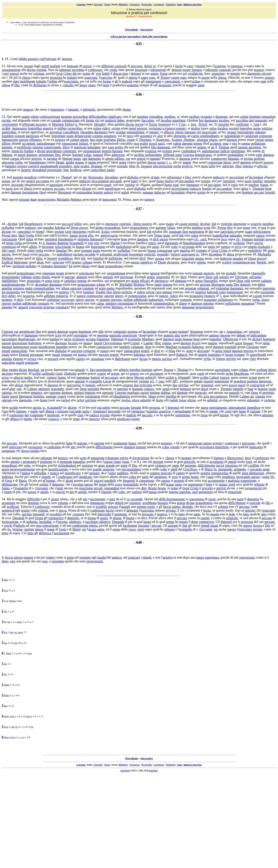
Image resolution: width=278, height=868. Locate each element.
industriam (156, 300)
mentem (66, 117)
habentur (198, 347)
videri (106, 128)
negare (232, 132)
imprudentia (245, 132)
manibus (268, 224)
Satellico (142, 243)
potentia (103, 335)
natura (81, 296)
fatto (181, 514)
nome (154, 74)
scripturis (79, 339)
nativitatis (227, 232)
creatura (78, 514)
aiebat (107, 307)
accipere (215, 143)
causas (260, 235)
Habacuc (182, 355)
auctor (139, 125)
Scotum (177, 140)
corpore (22, 166)
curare (55, 499)
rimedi (232, 462)
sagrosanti (188, 254)
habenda (213, 292)
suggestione (248, 481)
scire (58, 335)
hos (201, 120)
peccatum (43, 181)
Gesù (59, 74)
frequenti (129, 481)
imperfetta (222, 447)
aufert (125, 192)
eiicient (267, 74)
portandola (131, 484)
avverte (105, 415)
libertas (139, 378)
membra (135, 370)
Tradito (101, 292)
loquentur (103, 339)
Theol (6, 716)
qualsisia (234, 481)
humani (117, 151)
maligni (55, 66)
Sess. (6, 590)
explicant (94, 232)
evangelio (134, 339)
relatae (128, 266)
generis (107, 151)
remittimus (238, 151)
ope (85, 159)
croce (119, 484)
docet (205, 389)
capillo (70, 359)
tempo (170, 522)
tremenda (66, 462)
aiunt (166, 235)
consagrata (165, 251)
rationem (229, 181)
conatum (88, 288)
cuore (212, 499)
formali (270, 192)
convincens (86, 273)
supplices (146, 262)
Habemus (117, 339)
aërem (109, 159)
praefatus (110, 140)
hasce (126, 228)
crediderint (195, 74)
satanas (105, 300)
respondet (57, 389)
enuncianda (217, 374)
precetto (208, 488)
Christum (241, 277)
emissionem (70, 143)
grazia (181, 503)
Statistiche (171, 5)
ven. (97, 243)
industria (62, 296)
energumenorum (127, 381)
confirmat (242, 125)
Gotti (59, 374)
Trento (165, 78)
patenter (161, 228)
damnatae (188, 307)
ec (154, 66)
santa (178, 484)
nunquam (175, 232)
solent (34, 117)
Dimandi (18, 518)
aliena (192, 400)
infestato (46, 458)
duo (136, 385)
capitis (80, 359)
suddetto (123, 473)
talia (212, 166)
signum (260, 396)
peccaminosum (224, 192)
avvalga (78, 484)
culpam (87, 262)
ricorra (257, 526)
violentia (125, 224)
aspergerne (196, 484)
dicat (40, 262)
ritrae (204, 415)
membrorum (47, 347)
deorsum (203, 351)
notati (214, 526)
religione (232, 518)
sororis (105, 243)
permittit (93, 389)
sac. (16, 632)
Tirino (158, 235)
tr (20, 716)
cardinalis (48, 374)
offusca (15, 419)
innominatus (177, 239)
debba (23, 59)
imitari (84, 143)
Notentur (245, 300)
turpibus (143, 117)
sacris (68, 339)
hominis (78, 155)
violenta (270, 400)
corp (30, 653)
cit (196, 239)
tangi (133, 128)
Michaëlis (63, 200)
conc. (153, 78)
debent (241, 335)
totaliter (258, 181)
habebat (60, 228)
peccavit (68, 224)
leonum (239, 355)
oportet (109, 296)
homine (90, 385)
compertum (215, 162)
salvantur (256, 277)
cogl (42, 59)
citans (131, 140)
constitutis (69, 151)
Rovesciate (147, 5)
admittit (146, 400)
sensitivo (165, 411)
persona (205, 285)
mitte (190, 351)
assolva (168, 557)
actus (102, 288)
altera (231, 254)
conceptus (24, 232)
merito (13, 370)
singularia (230, 400)
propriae (190, 288)
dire (144, 488)
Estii (38, 235)
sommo (155, 473)
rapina (201, 262)
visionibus (156, 117)
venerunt (58, 262)
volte (174, 247)
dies (230, 228)
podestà (127, 81)
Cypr (182, 125)
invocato (148, 514)
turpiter (26, 170)
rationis (7, 393)
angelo (203, 355)
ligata (264, 185)
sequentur (218, 74)
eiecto (50, 343)
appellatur (179, 120)
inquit (187, 162)
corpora (98, 136)
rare (13, 561)
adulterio (75, 522)
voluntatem (93, 396)
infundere (94, 147)
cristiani (39, 74)
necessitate (237, 177)
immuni (141, 447)
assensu (132, 332)
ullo (101, 332)
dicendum (111, 177)
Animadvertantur (191, 359)
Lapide (148, 343)
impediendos (124, 288)
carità (151, 507)
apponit (80, 381)
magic (19, 601)
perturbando (183, 411)
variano (78, 254)
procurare (248, 443)
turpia (92, 162)
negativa (28, 296)
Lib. (6, 611)
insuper (52, 259)
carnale (56, 120)
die (211, 232)
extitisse (267, 128)
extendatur (80, 335)
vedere (50, 557)
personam (37, 355)
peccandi (116, 181)
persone (158, 462)
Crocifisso (190, 469)
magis (26, 117)
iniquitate (188, 259)
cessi (228, 411)
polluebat (8, 228)
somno (246, 143)
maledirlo (254, 251)
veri (6, 74)
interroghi (104, 514)
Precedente (132, 29)
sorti (175, 477)
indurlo (20, 526)
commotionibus (44, 288)
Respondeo (96, 177)
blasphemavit (33, 224)
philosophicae (199, 335)
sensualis (256, 288)
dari (252, 120)
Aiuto (179, 5)
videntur (26, 277)
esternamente (218, 408)
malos (111, 288)
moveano (48, 247)
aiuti (211, 477)
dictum (86, 189)
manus (80, 162)
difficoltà (33, 499)
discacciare (121, 74)
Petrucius (214, 239)
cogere (73, 332)
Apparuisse (19, 128)
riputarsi (129, 447)
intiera (93, 526)
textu (207, 228)
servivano (188, 247)
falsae (85, 266)
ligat (250, 389)
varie (68, 232)
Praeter (169, 370)
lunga (200, 557)
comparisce (56, 518)
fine (185, 526)
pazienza (237, 66)
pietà (266, 469)
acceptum (28, 143)
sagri (12, 251)
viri (97, 120)
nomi (266, 477)
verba (19, 162)
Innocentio (110, 200)
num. (126, 462)
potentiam (32, 363)
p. (77, 125)
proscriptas (134, 273)
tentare (154, 132)
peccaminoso (219, 396)
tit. (17, 727)
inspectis (17, 151)
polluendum (153, 155)
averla (259, 243)
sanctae (70, 277)
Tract (6, 727)
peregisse (56, 132)
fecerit (196, 343)
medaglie (264, 247)
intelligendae (140, 307)
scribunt (262, 370)
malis (29, 288)
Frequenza (134, 5)
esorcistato (71, 81)
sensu (49, 281)
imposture (57, 109)
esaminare (37, 415)
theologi (33, 370)
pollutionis (258, 143)
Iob (21, 224)
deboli (119, 503)
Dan (6, 706)
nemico (63, 458)
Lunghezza (159, 5)
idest (22, 235)
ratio (234, 185)
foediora (76, 170)
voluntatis (62, 307)
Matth (7, 685)
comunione (147, 481)
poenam (87, 251)
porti (232, 484)
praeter (77, 262)
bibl (12, 632)
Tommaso (99, 411)
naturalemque (46, 143)
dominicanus (203, 155)
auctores (41, 125)
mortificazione (58, 469)
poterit (141, 159)
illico (66, 147)
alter (12, 389)
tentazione (98, 458)
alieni (69, 481)
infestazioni (158, 70)
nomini (29, 529)
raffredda (40, 473)
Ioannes (51, 243)
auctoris (209, 273)
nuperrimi (20, 374)
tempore (30, 228)
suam (249, 232)
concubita (126, 143)
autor (113, 473)
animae (167, 292)
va (128, 499)
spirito (124, 458)
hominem (85, 332)
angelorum (130, 335)
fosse (26, 254)
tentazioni (235, 492)
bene (268, 189)
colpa (165, 447)
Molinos (76, 200)
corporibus (75, 128)
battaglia (79, 462)
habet (121, 120)
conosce (54, 419)
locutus (73, 343)
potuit (227, 351)
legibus (29, 151)
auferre (109, 192)
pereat (83, 235)
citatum (243, 147)
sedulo (198, 381)
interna (173, 492)
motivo (169, 181)
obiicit (19, 385)
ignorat (155, 273)
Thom (9, 653)
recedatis (56, 514)
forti (249, 462)
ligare (5, 396)
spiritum (91, 400)
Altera (137, 224)
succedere (104, 408)
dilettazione (10, 484)
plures (180, 132)
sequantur (210, 300)
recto (57, 281)
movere (37, 159)
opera (204, 408)
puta (226, 143)
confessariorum (50, 117)
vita (91, 243)
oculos (85, 166)
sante (155, 247)
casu (111, 147)
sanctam (76, 351)
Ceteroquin (113, 239)
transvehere (265, 351)
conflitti (254, 465)
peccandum (187, 181)
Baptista (63, 243)
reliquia (259, 484)
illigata (145, 185)
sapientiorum (211, 151)
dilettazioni (256, 473)
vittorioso (231, 465)
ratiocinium (47, 335)
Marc (6, 580)
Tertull (203, 125)
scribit (6, 128)
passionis (269, 288)
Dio (17, 85)
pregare (186, 458)
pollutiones (225, 300)
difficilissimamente (172, 499)
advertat (228, 166)
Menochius (114, 262)
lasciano (144, 526)
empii (25, 247)
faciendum (256, 177)
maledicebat (221, 235)
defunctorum (83, 136)
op (7, 601)
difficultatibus (98, 117)
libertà (50, 411)
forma (107, 81)
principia (146, 385)
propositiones (47, 200)
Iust (193, 125)
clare (253, 359)
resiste (25, 510)
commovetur (94, 296)
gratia (151, 277)
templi (6, 351)
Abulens (189, 140)
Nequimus (196, 332)
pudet (111, 170)
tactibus (194, 117)
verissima (155, 128)
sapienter (44, 389)
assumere (110, 136)
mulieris (111, 120)
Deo (58, 155)
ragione (21, 411)
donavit (245, 285)
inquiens (132, 232)
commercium (71, 120)
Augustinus (234, 332)
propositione (244, 254)
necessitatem (100, 181)
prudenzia (119, 85)
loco (224, 239)
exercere (76, 288)
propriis (256, 224)
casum (183, 224)
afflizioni (107, 66)
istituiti (72, 78)
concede (255, 503)
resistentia (267, 292)
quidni (70, 162)
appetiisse (37, 132)
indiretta (7, 477)
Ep (5, 622)
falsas (171, 228)
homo (160, 181)
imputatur (193, 185)
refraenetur (174, 177)
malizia (131, 415)
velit (247, 281)
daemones (211, 120)
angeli (20, 363)
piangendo (225, 469)
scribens (239, 243)
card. (204, 239)
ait (213, 147)
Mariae (115, 243)
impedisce (254, 408)
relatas (101, 285)
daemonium (20, 343)
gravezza (247, 522)
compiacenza (220, 473)
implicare (115, 117)
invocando (243, 477)
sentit (123, 162)
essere (186, 70)
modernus (25, 408)
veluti (80, 400)
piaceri (99, 481)
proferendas (139, 396)
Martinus (58, 125)
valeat (177, 143)
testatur (181, 128)
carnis (195, 136)
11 (23, 737)
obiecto (18, 378)
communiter (10, 125)
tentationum (235, 292)
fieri (185, 232)
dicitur (257, 339)
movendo (17, 185)
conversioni (247, 557)
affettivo (105, 522)
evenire (167, 151)
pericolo (190, 462)
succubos (242, 120)
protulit (231, 273)
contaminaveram (244, 262)
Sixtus (153, 125)
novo (130, 136)
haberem (226, 259)
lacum (229, 355)
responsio (49, 273)
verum (116, 128)
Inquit (98, 343)
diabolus (133, 177)
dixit (157, 351)
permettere (206, 492)
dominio (34, 503)
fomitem (255, 117)
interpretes (79, 232)
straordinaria (204, 503)
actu (206, 396)
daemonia (254, 74)
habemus (140, 355)
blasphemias (38, 162)
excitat (6, 120)
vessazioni (35, 447)
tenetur (82, 281)
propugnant (118, 281)
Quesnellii (258, 273)
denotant (263, 359)
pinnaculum (19, 351)
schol (12, 716)
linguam (233, 159)
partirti (221, 488)
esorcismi (91, 78)
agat (176, 185)
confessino (54, 447)
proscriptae (90, 200)
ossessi (14, 74)
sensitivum (71, 185)
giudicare (86, 477)
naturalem (8, 363)
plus (177, 335)
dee (27, 415)
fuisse (227, 162)
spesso (256, 477)
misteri (176, 254)
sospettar (133, 85)
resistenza (8, 451)
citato (92, 85)
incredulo (78, 70)
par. (9, 622)
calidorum (251, 136)
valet (259, 155)
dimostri (226, 522)
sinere (119, 296)
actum (6, 181)
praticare (134, 557)
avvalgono (217, 462)
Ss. (215, 469)
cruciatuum (9, 239)
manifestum (113, 189)
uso (5, 411)
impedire (270, 181)
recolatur (125, 235)
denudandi (39, 170)
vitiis (28, 716)
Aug (256, 125)
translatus (214, 355)
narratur (52, 159)
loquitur (98, 259)
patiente (7, 147)
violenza (161, 465)
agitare (158, 370)
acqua (170, 484)
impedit (238, 389)
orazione (220, 66)
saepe (257, 128)
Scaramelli (76, 243)
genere (31, 181)
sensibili (110, 481)
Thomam (145, 140)
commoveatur (137, 296)
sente (76, 419)
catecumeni (172, 81)
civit (15, 643)
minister (250, 510)
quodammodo (49, 166)
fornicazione (141, 458)
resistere (47, 189)
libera (28, 189)
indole (174, 400)
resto (106, 85)
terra (238, 247)
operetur (116, 300)
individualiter (239, 296)
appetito (153, 411)
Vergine (17, 529)
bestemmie (98, 247)
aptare (84, 140)
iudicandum (258, 335)
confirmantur (46, 177)
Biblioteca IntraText (192, 5)
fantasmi (73, 66)
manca (55, 473)
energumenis (180, 374)
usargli (126, 507)
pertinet (193, 224)
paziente (190, 465)
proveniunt (55, 170)
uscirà (220, 465)
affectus (262, 166)
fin (32, 727)
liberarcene (235, 458)
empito (253, 247)
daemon (232, 140)
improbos (246, 128)
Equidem (8, 136)
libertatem (65, 192)
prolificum (24, 147)
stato (183, 78)
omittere (111, 303)
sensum (198, 273)
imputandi (158, 288)
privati (98, 488)
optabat (157, 232)
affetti (33, 247)
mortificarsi (73, 473)
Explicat (7, 262)
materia (169, 335)
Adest (174, 296)
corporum (266, 136)
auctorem (255, 147)
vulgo (213, 128)
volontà (41, 70)
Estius (106, 232)
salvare (224, 277)
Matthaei (148, 339)
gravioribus (80, 117)
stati (263, 81)
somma (142, 507)
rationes (254, 332)
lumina (54, 339)
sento (271, 251)
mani (211, 247)
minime (155, 393)
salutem (266, 281)
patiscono (16, 447)
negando (163, 254)
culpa (88, 155)
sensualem (268, 117)
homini (207, 189)
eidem (141, 292)
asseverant (209, 132)
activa (157, 385)
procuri (113, 507)
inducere (219, 177)
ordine (53, 81)
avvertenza (207, 447)
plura (136, 400)
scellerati (13, 507)
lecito (207, 510)
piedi (174, 469)
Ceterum (7, 332)
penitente (53, 415)
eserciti (60, 492)
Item (148, 347)
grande (110, 465)
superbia (185, 492)
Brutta (152, 488)
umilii (44, 492)
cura (190, 66)
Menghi (99, 125)
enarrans (106, 251)
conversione (50, 526)
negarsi (259, 70)
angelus (7, 359)
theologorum (27, 339)
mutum (6, 343)
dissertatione (56, 381)
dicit (156, 239)
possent (142, 128)
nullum (17, 303)
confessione (80, 526)
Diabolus (70, 374)
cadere (181, 473)
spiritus (167, 359)
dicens (72, 408)
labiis (78, 224)
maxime (224, 125)
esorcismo (86, 488)
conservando (52, 147)
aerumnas (205, 235)
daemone (221, 117)
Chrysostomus (113, 343)
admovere (118, 155)
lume (242, 411)
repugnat (207, 385)
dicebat (12, 224)
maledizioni (124, 247)
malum (183, 332)
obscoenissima (163, 166)
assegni (173, 526)
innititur (198, 228)
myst (12, 737)
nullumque (172, 300)
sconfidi (101, 507)
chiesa (26, 78)
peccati (156, 526)
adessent (103, 385)
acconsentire (216, 481)
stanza (223, 484)
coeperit (34, 166)
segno (86, 74)
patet (134, 181)
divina (31, 70)
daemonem (61, 370)
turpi (245, 473)
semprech (8, 510)
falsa (39, 259)
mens (205, 166)
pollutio (31, 266)
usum (70, 136)
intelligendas (169, 273)
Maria (208, 469)
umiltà (82, 492)
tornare (28, 557)
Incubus (166, 120)
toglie (34, 411)
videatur (260, 132)
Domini (24, 355)
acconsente (98, 499)
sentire (44, 484)
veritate (144, 381)
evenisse (151, 151)
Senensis (164, 125)
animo (176, 507)
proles (144, 143)
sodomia (32, 522)
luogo (83, 85)
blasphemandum (194, 243)
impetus (248, 166)
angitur (116, 400)
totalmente (120, 443)
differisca (45, 533)
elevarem (173, 262)
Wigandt (184, 378)
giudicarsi (124, 419)
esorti (8, 492)
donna (117, 518)
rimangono (97, 503)
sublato (119, 159)
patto (197, 514)
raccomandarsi (131, 469)
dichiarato (40, 85)
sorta (83, 458)
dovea (25, 451)
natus (246, 228)
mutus (87, 343)
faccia (167, 507)
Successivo (147, 29)
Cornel (135, 343)
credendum (189, 151)
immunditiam (136, 132)
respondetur (112, 228)
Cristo (68, 74)
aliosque (203, 140)
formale (136, 408)
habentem (35, 343)
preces (84, 228)
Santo (5, 488)
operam (7, 400)
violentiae (223, 288)
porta (70, 557)
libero (117, 292)
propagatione (92, 151)
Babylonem (123, 359)
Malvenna (20, 262)
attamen (82, 277)
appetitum (56, 185)
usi (84, 529)
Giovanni (42, 488)
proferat (259, 159)
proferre (187, 166)
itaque (74, 235)
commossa (9, 247)
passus (160, 259)
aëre (160, 136)
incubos (224, 120)
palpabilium (232, 136)
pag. (162, 381)
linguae (188, 339)
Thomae (183, 370)
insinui (201, 66)
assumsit (42, 351)
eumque (148, 192)
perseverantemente (22, 469)
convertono (196, 499)
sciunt (253, 378)
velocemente (63, 247)
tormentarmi (253, 488)
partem (268, 162)
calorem (38, 147)
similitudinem (209, 136)
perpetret (103, 162)
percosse (137, 66)
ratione (130, 185)
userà (5, 469)
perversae (127, 277)
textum (59, 232)
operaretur (74, 385)
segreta (205, 473)
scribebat (124, 251)
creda (113, 70)
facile (179, 66)
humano (11, 166)
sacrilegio (92, 522)
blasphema (241, 374)
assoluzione (62, 533)
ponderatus (9, 381)
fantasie (197, 70)
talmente (65, 70)
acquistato (9, 503)
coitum (74, 140)
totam (5, 355)
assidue (121, 132)
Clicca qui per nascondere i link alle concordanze (139, 36)
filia (154, 147)
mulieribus (9, 132)
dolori (148, 66)
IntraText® (125, 771)
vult (216, 277)
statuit (104, 351)
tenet (99, 140)
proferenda (30, 243)
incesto (63, 522)
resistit (205, 181)
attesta (133, 78)
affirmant (28, 125)
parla (86, 411)
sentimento (183, 415)
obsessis (136, 192)
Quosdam (87, 132)
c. (170, 162)
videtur (167, 343)
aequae (56, 277)
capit (201, 374)
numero (149, 200)
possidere (66, 166)
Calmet (214, 378)
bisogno (163, 503)
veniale (175, 447)
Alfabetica (123, 5)
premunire (30, 462)
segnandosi (112, 488)
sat (42, 370)
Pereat (222, 228)
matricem (80, 147)
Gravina (188, 155)
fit (263, 151)
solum (244, 117)
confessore (95, 70)
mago (77, 159)
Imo (93, 140)
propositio (163, 277)
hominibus (35, 128)
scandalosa (65, 259)
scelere (227, 262)
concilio (68, 85)
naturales (236, 235)
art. (152, 381)
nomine (235, 74)
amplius (7, 288)
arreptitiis (97, 185)
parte (201, 85)
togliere (137, 492)
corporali (121, 66)
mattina (185, 251)
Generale (98, 5)
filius (172, 351)
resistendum (84, 192)
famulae (61, 251)
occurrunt (67, 300)
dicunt (23, 370)
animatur (103, 400)
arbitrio (127, 292)
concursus (36, 307)
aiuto (101, 465)
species (24, 140)
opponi (14, 200)
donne (127, 109)
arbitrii (150, 378)
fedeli (106, 74)
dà (116, 81)
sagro (144, 78)
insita (159, 400)
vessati (28, 66)
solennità (106, 254)
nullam (128, 300)
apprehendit (258, 355)
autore (207, 443)
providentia (54, 151)
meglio (35, 451)
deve (248, 458)
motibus (170, 117)
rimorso (94, 419)
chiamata (113, 458)
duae (33, 200)
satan (166, 389)
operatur (55, 393)
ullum (65, 288)
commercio (206, 522)
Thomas (224, 147)
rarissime (58, 561)
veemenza (138, 411)
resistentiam (126, 303)
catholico (70, 281)
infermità (211, 70)
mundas (49, 228)
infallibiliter (10, 281)
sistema (167, 285)
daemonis (164, 147)
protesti (179, 481)
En (71, 266)
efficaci (145, 281)
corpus (15, 159)
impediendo (226, 343)
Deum (60, 162)
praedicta (31, 177)
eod (13, 727)
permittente (46, 155)
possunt (20, 136)
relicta (150, 292)
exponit (208, 381)
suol (195, 492)
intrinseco (161, 281)
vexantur (206, 117)
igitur (245, 189)
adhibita (49, 296)
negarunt (261, 120)
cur (128, 159)
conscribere (98, 170)
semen (269, 140)
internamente (237, 408)
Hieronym (86, 125)
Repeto (262, 262)
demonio (173, 408)
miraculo (201, 393)
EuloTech (153, 771)
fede (232, 514)
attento (15, 462)
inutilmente (28, 81)
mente (214, 411)
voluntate (137, 347)
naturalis (115, 335)
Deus (209, 277)
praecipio (269, 510)
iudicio (225, 151)
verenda (122, 166)
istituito (41, 81)
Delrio (69, 125)
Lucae (107, 381)
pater (179, 155)
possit (153, 143)
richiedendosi (67, 465)
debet (261, 285)
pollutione (115, 259)
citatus (132, 162)
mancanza (256, 447)
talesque (190, 132)
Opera (107, 5)
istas (38, 273)
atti (73, 447)
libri (5, 251)
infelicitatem (262, 232)
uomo (104, 518)
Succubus (148, 120)
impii (158, 285)
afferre (6, 143)
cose (143, 247)
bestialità (45, 522)
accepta (91, 339)
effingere (35, 140)
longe (183, 400)
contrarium (257, 385)
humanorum (10, 140)
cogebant (221, 243)
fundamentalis (36, 292)
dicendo (187, 507)
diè (75, 74)
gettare (226, 247)
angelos (48, 128)
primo (100, 228)
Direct (7, 737)
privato (171, 510)
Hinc (132, 166)
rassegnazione (11, 70)
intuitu (46, 277)
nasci (161, 143)
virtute (155, 177)
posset (233, 385)
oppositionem (33, 385)
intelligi (171, 396)
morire (6, 254)
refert (152, 243)
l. (167, 162)
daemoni (106, 389)
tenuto (183, 522)
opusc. (20, 622)
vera (136, 143)
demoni (67, 59)
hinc (66, 170)
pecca (63, 510)
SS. (273, 477)
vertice (32, 359)
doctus (130, 125)
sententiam (222, 381)
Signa (164, 74)
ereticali (150, 254)
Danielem (160, 355)
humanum (31, 335)
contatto (202, 251)
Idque (152, 396)
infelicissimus (59, 235)
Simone (67, 159)
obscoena (8, 162)
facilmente (130, 526)
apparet (23, 307)
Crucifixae (128, 243)
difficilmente (104, 447)
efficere (169, 132)
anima (26, 473)
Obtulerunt (231, 339)
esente (136, 419)
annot (20, 632)
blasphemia (66, 239)
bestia (162, 488)
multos (196, 128)
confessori (232, 443)
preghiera (228, 477)
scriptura (169, 128)
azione (224, 415)
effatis (31, 381)
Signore (219, 458)
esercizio (106, 78)
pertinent (51, 239)
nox (264, 228)
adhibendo (141, 300)
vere (45, 561)
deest (130, 378)
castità (205, 518)
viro (235, 143)
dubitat (165, 393)
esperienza (212, 557)
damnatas (55, 285)
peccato (59, 189)
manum (98, 155)
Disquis (13, 601)
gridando (240, 469)
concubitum (71, 132)
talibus (62, 128)
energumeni (153, 81)
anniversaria (109, 235)
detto (195, 522)
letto (209, 484)
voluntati (203, 288)
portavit (53, 359)
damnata (181, 281)
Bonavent (163, 140)
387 (175, 381)
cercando (256, 469)
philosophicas (11, 335)
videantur (253, 400)
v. (13, 695)
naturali (80, 370)
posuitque (98, 359)
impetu (157, 359)
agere (242, 385)
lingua (80, 247)
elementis (180, 136)
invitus (249, 159)
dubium (7, 155)
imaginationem (34, 185)
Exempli (140, 277)
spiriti (45, 66)
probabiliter (236, 155)
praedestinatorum (13, 285)
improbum (59, 136)
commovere (219, 159)
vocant (233, 128)
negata (215, 514)
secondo (90, 254)
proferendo (121, 254)
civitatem (89, 351)
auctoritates (9, 339)
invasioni (141, 70)
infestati (51, 59)
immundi (39, 514)
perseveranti (95, 561)
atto (264, 514)
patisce (94, 415)
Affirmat (169, 155)
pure (112, 499)
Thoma (66, 177)
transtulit (231, 347)
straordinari (9, 465)
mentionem (196, 232)
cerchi (8, 526)
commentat (118, 232)
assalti (102, 557)
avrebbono (150, 503)
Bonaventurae (205, 370)
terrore (87, 66)
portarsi (33, 59)
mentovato (195, 443)
